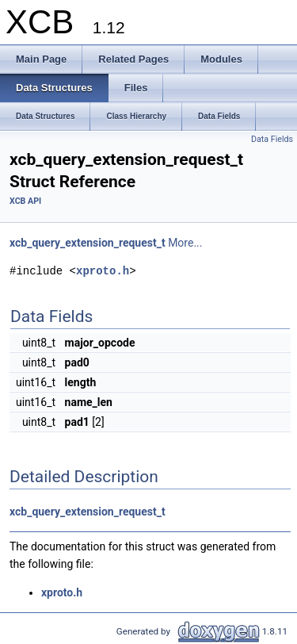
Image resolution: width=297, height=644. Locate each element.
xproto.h (103, 271)
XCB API (25, 201)
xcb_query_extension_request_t (88, 243)
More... (185, 243)
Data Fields (272, 139)
